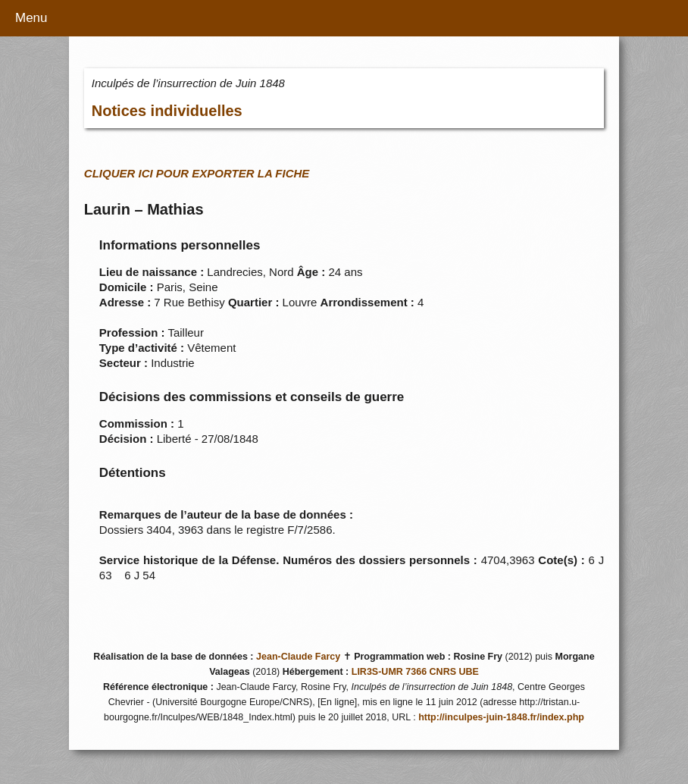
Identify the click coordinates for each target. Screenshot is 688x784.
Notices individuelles (167, 111)
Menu (31, 18)
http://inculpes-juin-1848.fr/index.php (501, 717)
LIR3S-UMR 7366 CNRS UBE (415, 672)
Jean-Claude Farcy (298, 657)
